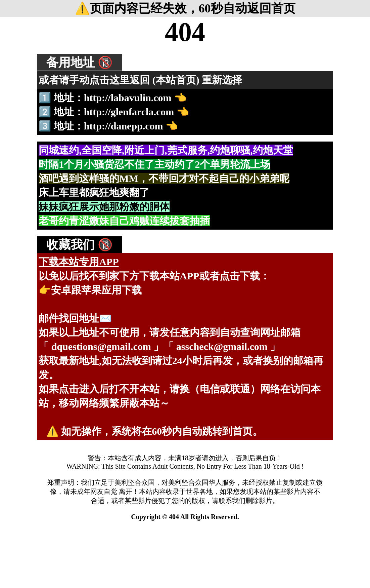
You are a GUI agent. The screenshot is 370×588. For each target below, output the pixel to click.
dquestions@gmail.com (101, 346)
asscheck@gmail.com (222, 346)
